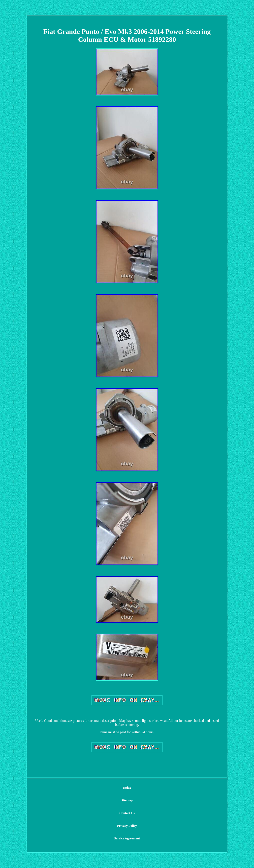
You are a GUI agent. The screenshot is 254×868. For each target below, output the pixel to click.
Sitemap (127, 800)
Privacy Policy (127, 826)
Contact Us (127, 813)
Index (127, 788)
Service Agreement (127, 838)
